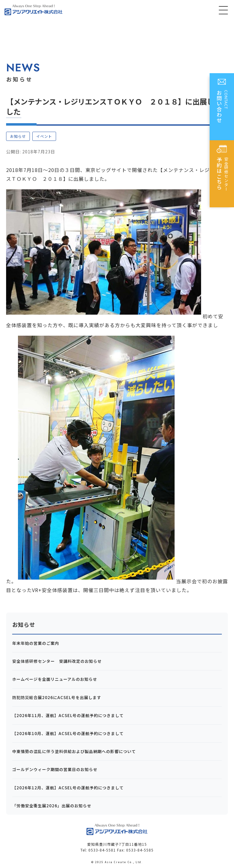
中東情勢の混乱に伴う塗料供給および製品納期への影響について (74, 751)
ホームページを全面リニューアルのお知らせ (55, 679)
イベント (44, 136)
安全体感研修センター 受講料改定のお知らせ (57, 661)
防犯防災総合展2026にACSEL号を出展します (57, 697)
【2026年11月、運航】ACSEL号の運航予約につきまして (68, 715)
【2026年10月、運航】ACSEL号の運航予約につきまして (68, 733)
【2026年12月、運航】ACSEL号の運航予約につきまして (68, 788)
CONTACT (222, 109)
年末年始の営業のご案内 (36, 643)
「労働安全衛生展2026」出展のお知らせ (52, 806)
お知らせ (18, 136)
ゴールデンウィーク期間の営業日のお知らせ (55, 769)
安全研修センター (222, 176)
